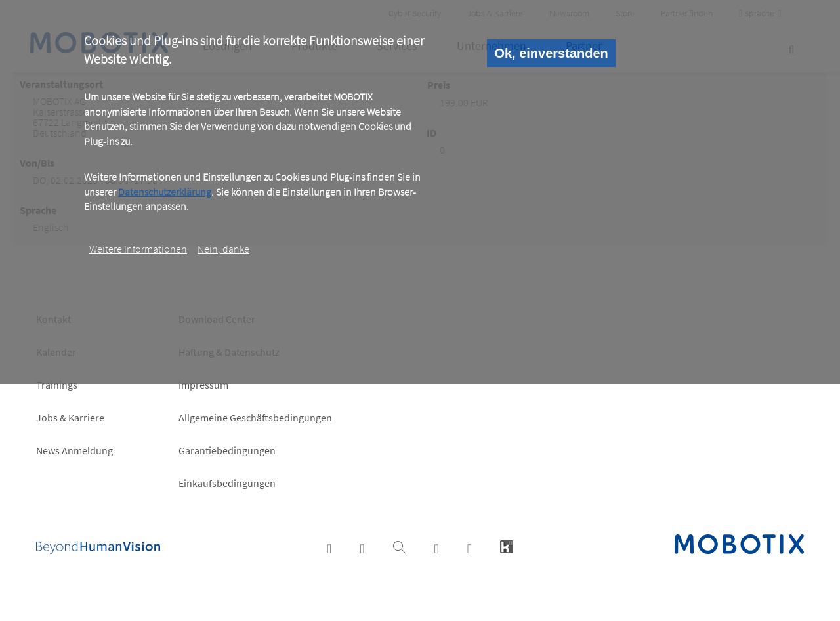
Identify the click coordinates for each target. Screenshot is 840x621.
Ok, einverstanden (551, 53)
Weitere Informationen (138, 249)
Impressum (203, 385)
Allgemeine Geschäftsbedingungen (255, 418)
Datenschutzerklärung (165, 192)
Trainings (57, 385)
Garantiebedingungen (227, 450)
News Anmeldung (74, 450)
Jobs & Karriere (70, 418)
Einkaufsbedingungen (227, 483)
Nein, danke (223, 249)
